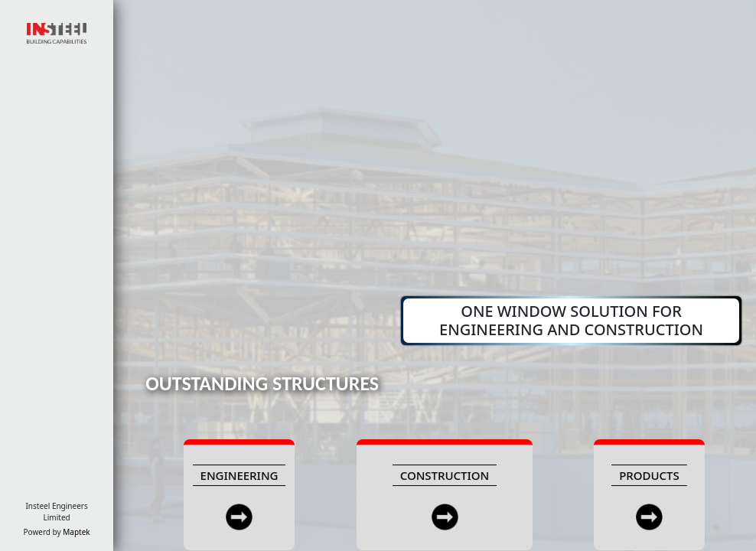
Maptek (76, 532)
